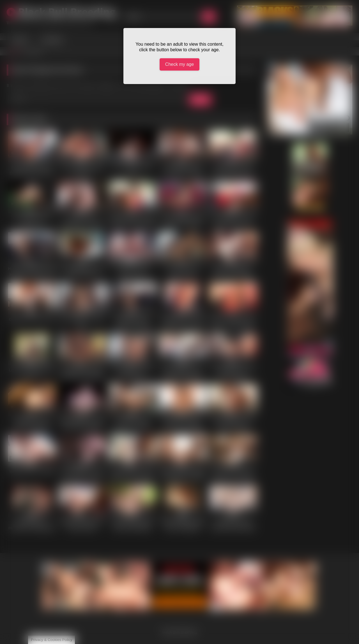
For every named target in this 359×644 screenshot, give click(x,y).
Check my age (179, 64)
